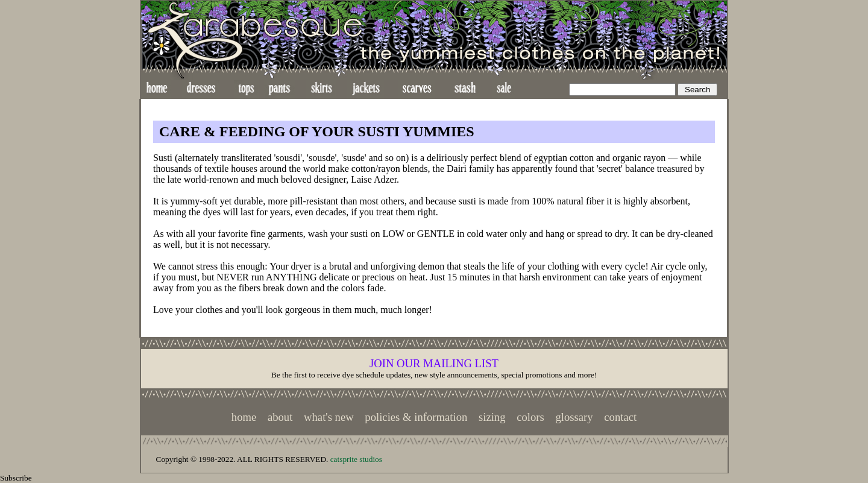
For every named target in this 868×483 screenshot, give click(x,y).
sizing (492, 417)
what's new (329, 417)
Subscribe (16, 478)
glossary (574, 417)
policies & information (416, 417)
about (280, 417)
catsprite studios (356, 459)
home (244, 417)
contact (620, 417)
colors (530, 417)
